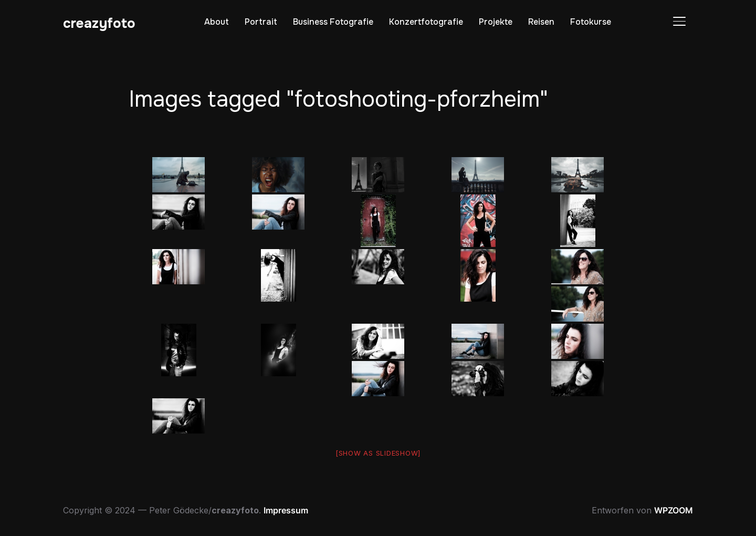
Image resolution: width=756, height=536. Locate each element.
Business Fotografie (333, 22)
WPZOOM (674, 510)
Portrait (261, 22)
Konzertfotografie (426, 22)
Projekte (496, 22)
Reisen (541, 22)
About (217, 22)
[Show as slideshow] (378, 453)
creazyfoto (99, 23)
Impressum (286, 510)
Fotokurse (591, 22)
